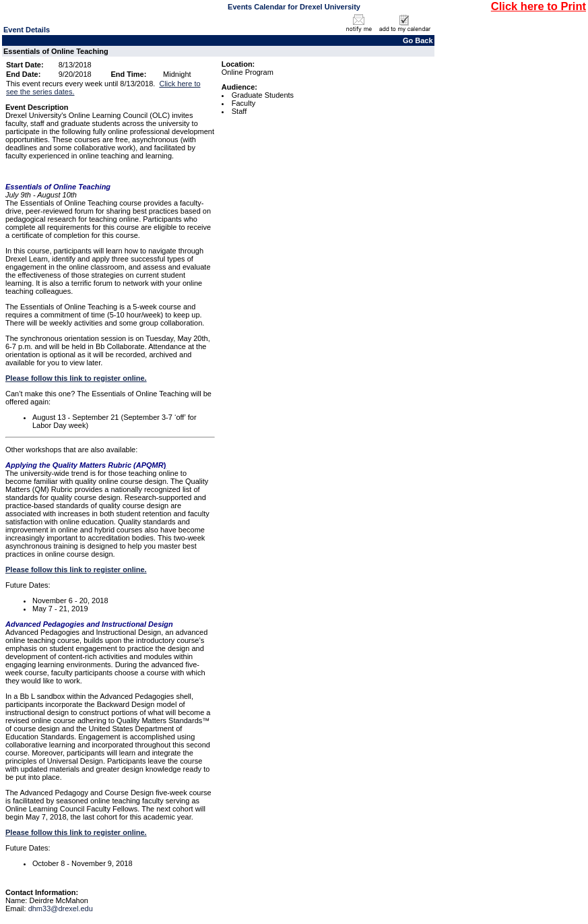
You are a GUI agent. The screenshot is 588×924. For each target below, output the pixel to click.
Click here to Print (538, 6)
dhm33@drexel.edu (61, 908)
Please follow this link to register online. (76, 378)
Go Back (418, 40)
